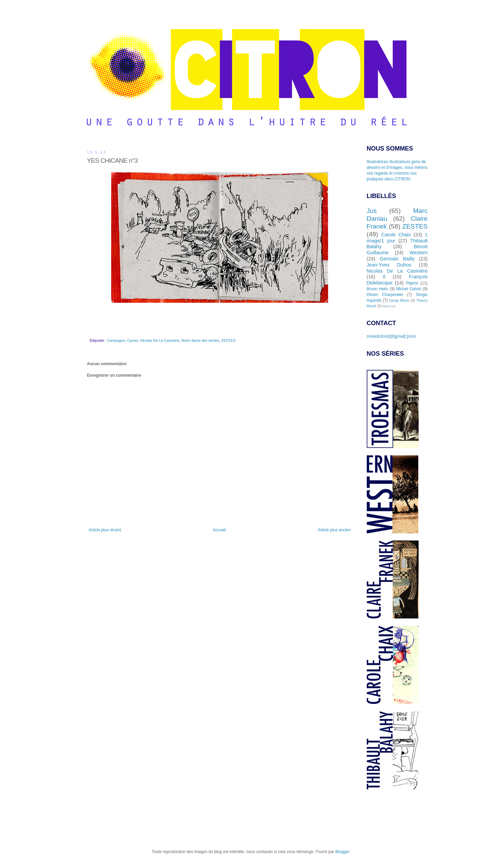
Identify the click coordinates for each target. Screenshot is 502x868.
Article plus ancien (334, 530)
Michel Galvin (409, 289)
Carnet (133, 340)
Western (418, 253)
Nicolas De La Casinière (160, 340)
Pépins (412, 283)
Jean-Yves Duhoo (389, 265)
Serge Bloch (399, 300)
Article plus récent (105, 530)
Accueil (219, 530)
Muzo (386, 306)
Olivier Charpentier (385, 295)
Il (384, 277)
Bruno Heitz (378, 289)
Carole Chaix (396, 235)
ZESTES (228, 340)
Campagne (116, 340)
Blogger (342, 852)
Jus (372, 211)
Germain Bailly (397, 259)
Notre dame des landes (200, 340)
